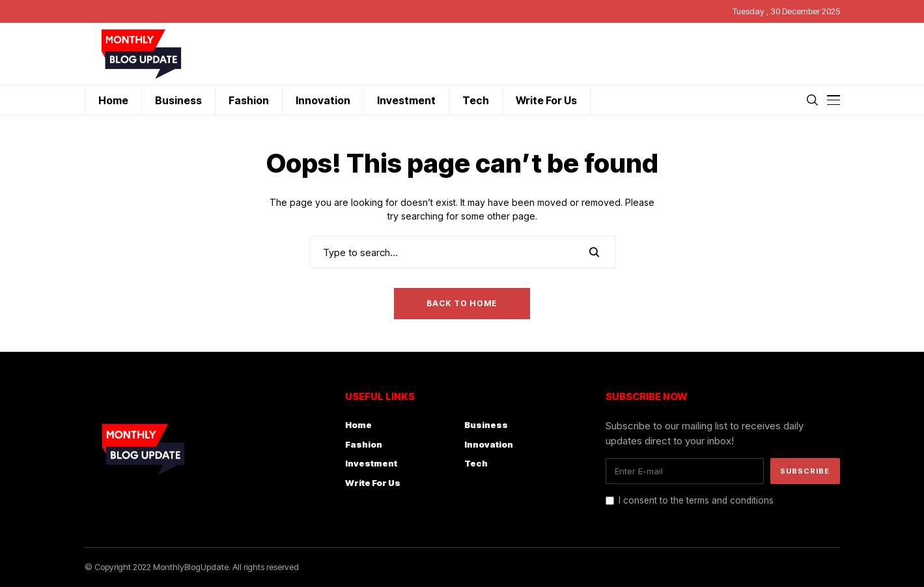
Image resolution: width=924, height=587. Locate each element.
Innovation (489, 444)
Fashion (364, 444)
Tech (476, 463)
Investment (371, 463)
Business (486, 425)
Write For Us (373, 483)
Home (358, 425)
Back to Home (462, 303)
